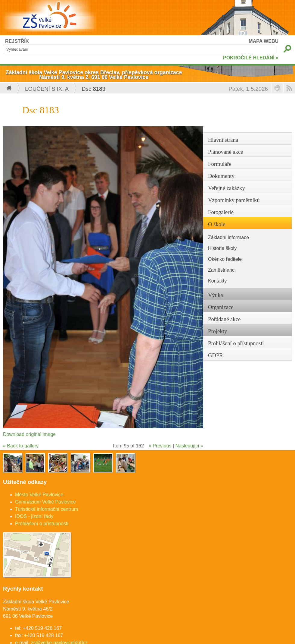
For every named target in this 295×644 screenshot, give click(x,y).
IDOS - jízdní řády (34, 516)
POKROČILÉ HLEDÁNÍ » (251, 58)
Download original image (29, 434)
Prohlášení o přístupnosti (42, 524)
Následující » (189, 446)
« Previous (160, 446)
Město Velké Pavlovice (39, 495)
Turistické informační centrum (47, 509)
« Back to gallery (21, 446)
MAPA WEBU (264, 41)
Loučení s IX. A (47, 89)
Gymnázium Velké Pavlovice (45, 502)
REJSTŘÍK (17, 41)
